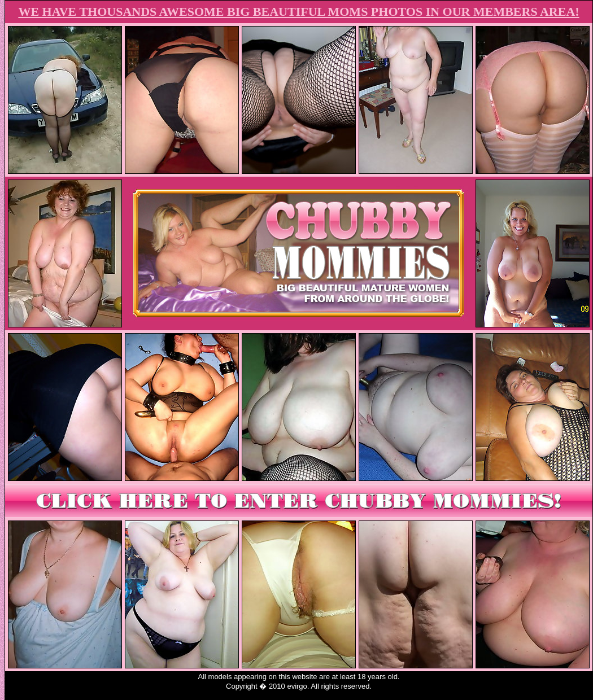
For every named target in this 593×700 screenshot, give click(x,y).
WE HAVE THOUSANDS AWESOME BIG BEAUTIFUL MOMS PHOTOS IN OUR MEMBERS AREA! (298, 12)
